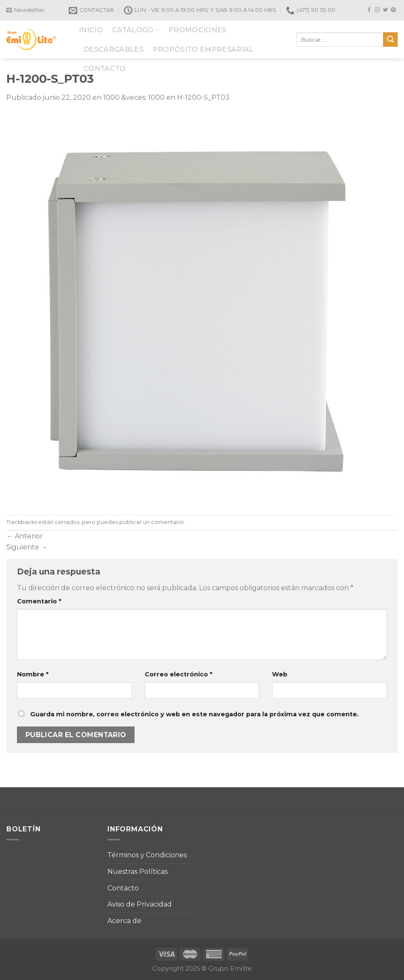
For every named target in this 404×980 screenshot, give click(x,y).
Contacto (123, 888)
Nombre (33, 674)
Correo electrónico (178, 674)
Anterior (25, 536)
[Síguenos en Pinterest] (393, 10)
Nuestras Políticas (137, 872)
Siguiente (27, 547)
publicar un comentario (151, 522)
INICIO (91, 30)
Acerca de (124, 921)
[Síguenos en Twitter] (385, 10)
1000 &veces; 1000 (134, 97)
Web (280, 674)
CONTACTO (105, 69)
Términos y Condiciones (147, 855)
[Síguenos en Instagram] (377, 10)
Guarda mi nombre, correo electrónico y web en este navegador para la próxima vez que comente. (194, 714)
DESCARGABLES (114, 49)
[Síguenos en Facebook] (369, 10)
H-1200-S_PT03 (203, 97)
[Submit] (390, 39)
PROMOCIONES (198, 30)
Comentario (39, 601)
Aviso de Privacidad (140, 904)
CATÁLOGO (136, 30)
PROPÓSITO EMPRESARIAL (203, 49)
